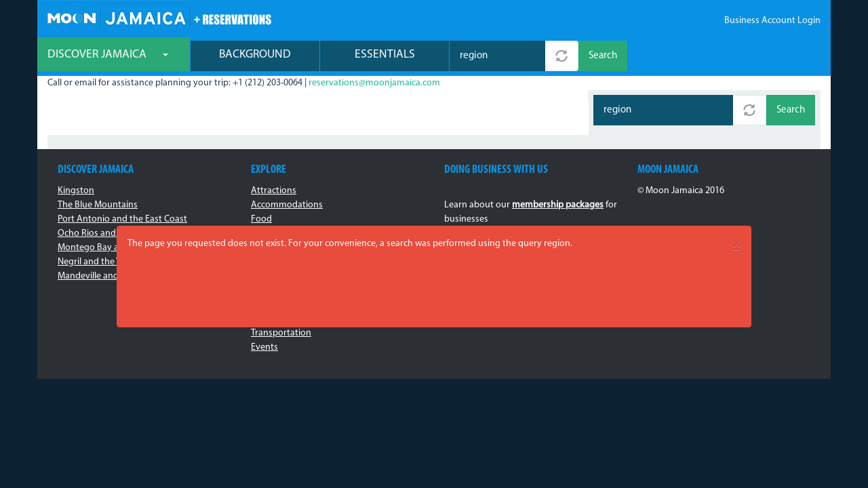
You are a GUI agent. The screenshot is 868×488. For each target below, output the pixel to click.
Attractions (274, 191)
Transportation (281, 333)
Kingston (76, 191)
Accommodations (287, 205)
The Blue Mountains (98, 205)
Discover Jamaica (108, 55)
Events (264, 347)
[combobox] (497, 56)
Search (603, 56)
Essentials (385, 55)
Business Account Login (772, 21)
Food (261, 219)
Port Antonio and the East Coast (122, 219)
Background (255, 55)
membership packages (558, 205)
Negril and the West (97, 262)
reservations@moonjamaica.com (374, 83)
